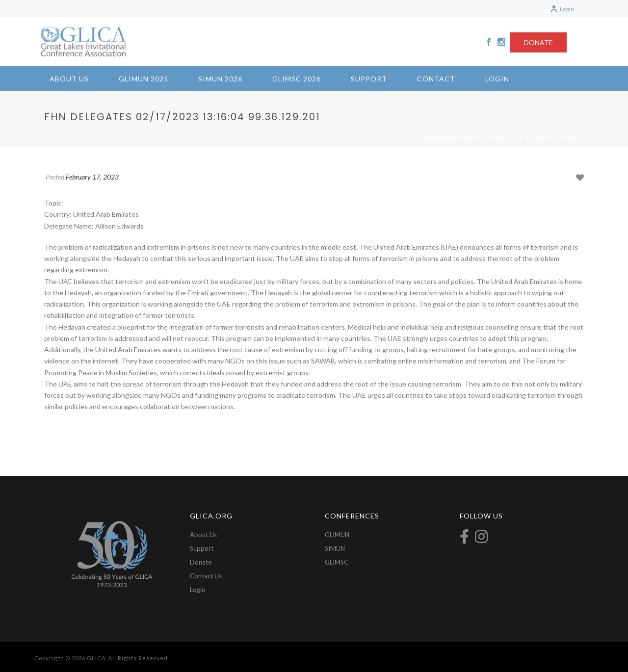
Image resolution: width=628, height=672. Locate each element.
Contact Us (206, 576)
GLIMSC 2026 (297, 79)
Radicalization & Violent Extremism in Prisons (340, 137)
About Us (69, 79)
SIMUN (335, 548)
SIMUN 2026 (220, 79)
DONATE (538, 42)
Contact (436, 79)
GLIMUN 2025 (144, 79)
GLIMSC (337, 562)
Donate (201, 562)
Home (248, 137)
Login (562, 9)
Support (369, 79)
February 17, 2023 (92, 177)
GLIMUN (337, 535)
